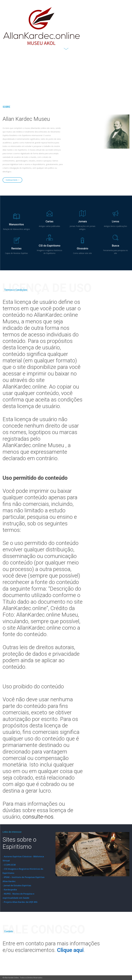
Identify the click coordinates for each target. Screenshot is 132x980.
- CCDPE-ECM (9, 865)
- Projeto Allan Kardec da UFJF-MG (20, 902)
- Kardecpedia (10, 890)
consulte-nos (38, 817)
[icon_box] (17, 222)
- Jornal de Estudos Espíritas (17, 885)
